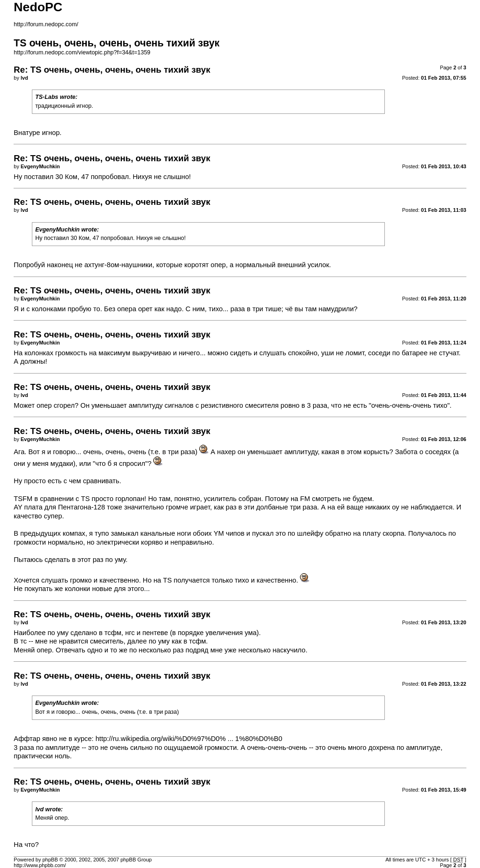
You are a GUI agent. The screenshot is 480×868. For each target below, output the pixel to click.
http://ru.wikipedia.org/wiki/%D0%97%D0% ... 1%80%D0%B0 (189, 739)
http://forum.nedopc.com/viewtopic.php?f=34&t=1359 (82, 52)
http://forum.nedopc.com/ (46, 24)
